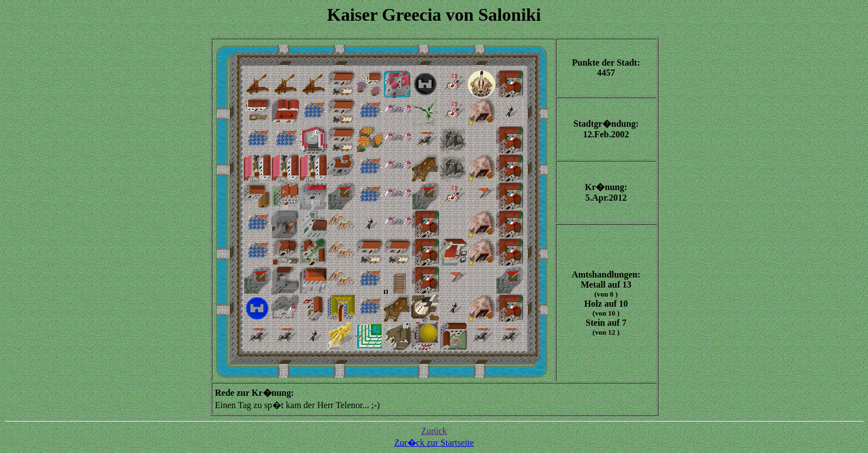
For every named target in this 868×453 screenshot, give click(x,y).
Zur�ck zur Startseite (434, 443)
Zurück (434, 431)
